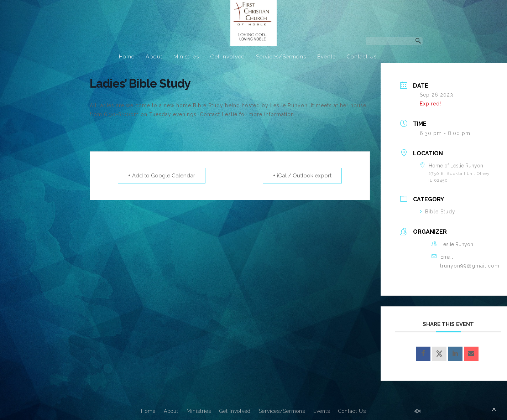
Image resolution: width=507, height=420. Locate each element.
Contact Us (362, 57)
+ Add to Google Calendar (162, 176)
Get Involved (228, 57)
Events (326, 57)
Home (127, 57)
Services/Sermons (281, 57)
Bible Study (438, 212)
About (154, 57)
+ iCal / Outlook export (302, 176)
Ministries (186, 57)
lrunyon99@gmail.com (470, 266)
